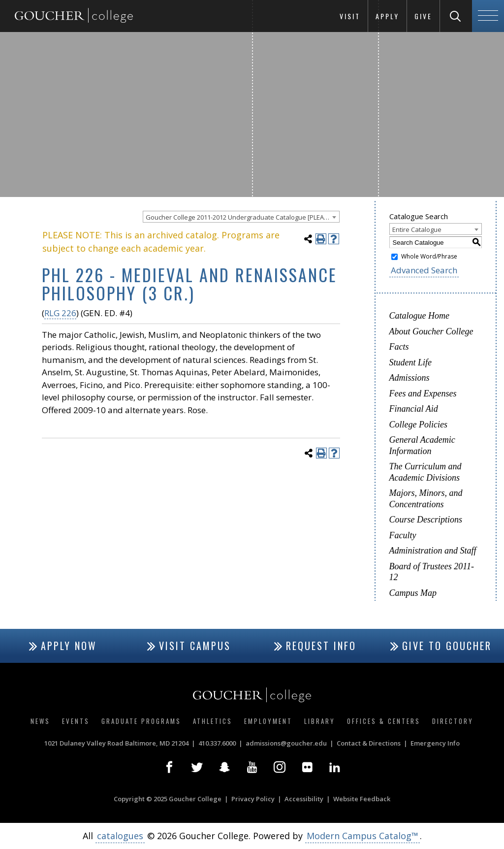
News (40, 721)
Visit (350, 16)
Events (76, 721)
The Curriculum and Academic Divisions (425, 472)
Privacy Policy (253, 799)
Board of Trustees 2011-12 (432, 572)
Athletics (213, 721)
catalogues (120, 836)
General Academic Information (422, 445)
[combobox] (241, 217)
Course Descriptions (426, 520)
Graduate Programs (141, 721)
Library (320, 721)
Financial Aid (414, 409)
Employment (268, 721)
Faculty (403, 535)
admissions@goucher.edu (286, 743)
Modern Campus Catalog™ (362, 836)
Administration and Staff (433, 551)
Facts (399, 347)
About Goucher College (431, 331)
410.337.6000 (217, 743)
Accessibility (304, 799)
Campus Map (413, 593)
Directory (453, 721)
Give (423, 16)
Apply (387, 16)
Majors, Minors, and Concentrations (426, 499)
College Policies (418, 424)
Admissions (409, 378)
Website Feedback (362, 799)
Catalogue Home (419, 316)
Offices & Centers (384, 721)
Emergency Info (435, 743)
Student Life (411, 362)
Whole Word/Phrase (429, 256)
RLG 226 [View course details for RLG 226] (60, 313)
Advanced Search (424, 270)
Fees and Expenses (423, 393)
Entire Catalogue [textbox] (417, 229)
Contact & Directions (369, 743)
